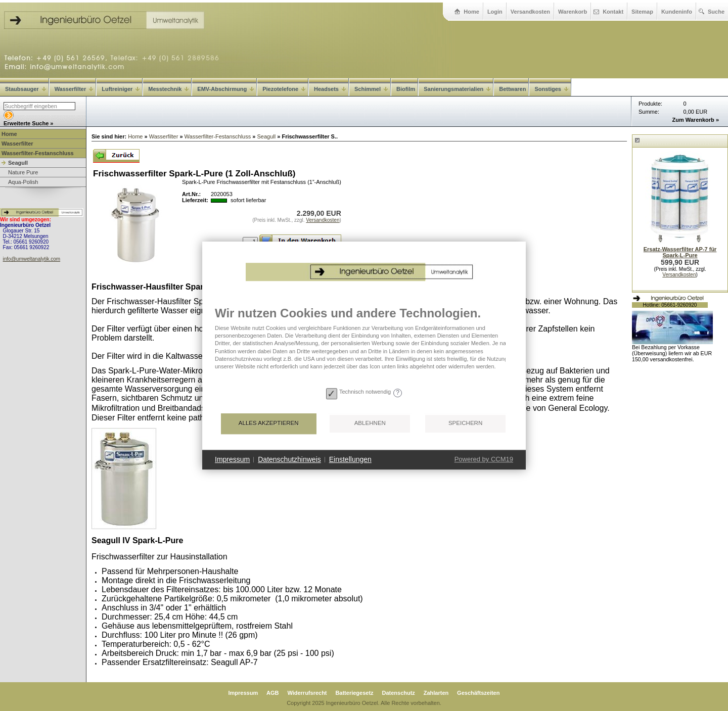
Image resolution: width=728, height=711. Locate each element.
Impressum (243, 693)
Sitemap (642, 12)
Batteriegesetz (354, 693)
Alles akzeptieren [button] (269, 423)
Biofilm (406, 89)
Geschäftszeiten (478, 693)
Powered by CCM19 (484, 459)
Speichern (465, 423)
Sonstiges (551, 89)
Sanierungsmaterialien (457, 89)
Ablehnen (370, 423)
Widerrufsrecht (307, 693)
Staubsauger (26, 89)
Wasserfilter (74, 89)
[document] (364, 345)
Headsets (330, 89)
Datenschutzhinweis (289, 459)
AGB (272, 693)
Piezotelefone (284, 89)
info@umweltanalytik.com (32, 259)
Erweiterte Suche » (28, 123)
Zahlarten (436, 693)
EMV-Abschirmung (225, 89)
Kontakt (613, 12)
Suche (716, 12)
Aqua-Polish (23, 182)
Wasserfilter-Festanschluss (38, 153)
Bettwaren (512, 89)
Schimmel (371, 89)
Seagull (18, 163)
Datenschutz (398, 693)
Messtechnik (168, 89)
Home (471, 12)
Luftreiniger (121, 89)
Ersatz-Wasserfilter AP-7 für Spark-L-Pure (680, 252)
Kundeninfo (677, 12)
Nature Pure (23, 172)
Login (495, 12)
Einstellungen (350, 459)
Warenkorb (573, 12)
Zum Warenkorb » (696, 120)
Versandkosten (530, 12)
